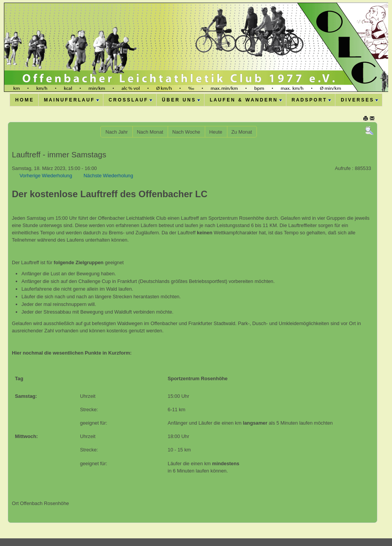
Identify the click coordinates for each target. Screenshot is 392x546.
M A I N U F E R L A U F (72, 100)
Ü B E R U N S (181, 100)
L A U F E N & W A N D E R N (246, 100)
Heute (216, 132)
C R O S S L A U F (131, 100)
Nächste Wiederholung (108, 176)
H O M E (24, 100)
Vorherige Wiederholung (46, 176)
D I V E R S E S (359, 100)
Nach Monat (150, 132)
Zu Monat (242, 132)
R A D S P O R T (312, 100)
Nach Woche (186, 132)
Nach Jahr (116, 132)
